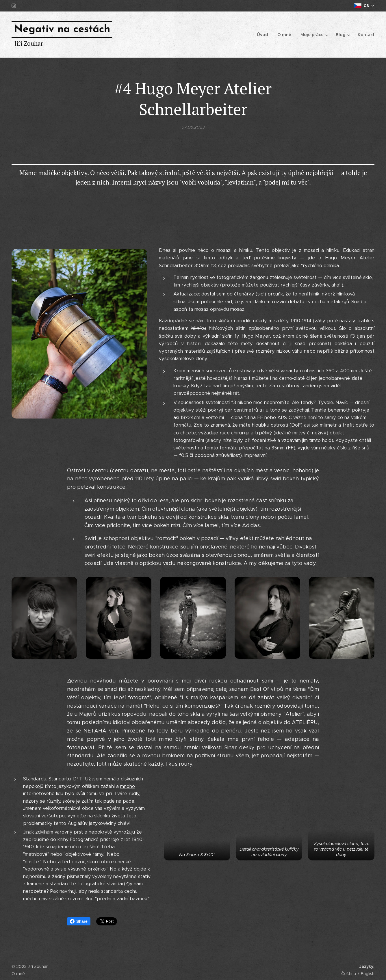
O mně (18, 974)
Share (79, 921)
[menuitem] (266, 35)
